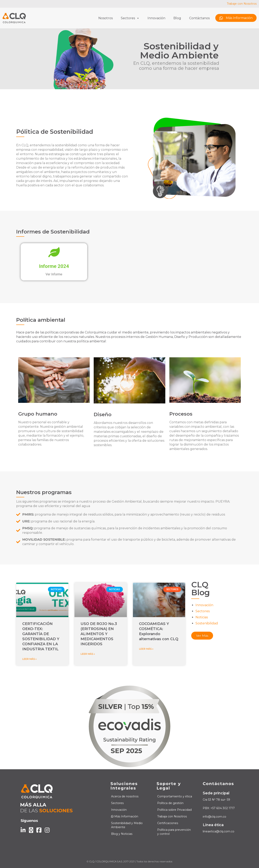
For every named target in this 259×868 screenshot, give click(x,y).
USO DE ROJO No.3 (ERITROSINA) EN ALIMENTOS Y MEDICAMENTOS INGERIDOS (99, 634)
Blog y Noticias (122, 834)
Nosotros (106, 18)
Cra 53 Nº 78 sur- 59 (216, 800)
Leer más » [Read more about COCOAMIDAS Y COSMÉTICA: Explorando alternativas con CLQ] (146, 649)
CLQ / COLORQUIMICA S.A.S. (106, 861)
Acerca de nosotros (125, 796)
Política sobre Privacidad (174, 810)
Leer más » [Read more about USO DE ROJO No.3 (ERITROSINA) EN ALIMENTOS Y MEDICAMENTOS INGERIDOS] (88, 654)
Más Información (236, 18)
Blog (177, 18)
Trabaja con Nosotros (172, 816)
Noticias (202, 617)
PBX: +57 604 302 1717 (219, 808)
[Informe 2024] (54, 252)
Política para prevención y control (174, 832)
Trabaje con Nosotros (242, 4)
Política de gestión (170, 803)
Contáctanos (199, 18)
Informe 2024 (54, 266)
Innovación (156, 18)
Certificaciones (168, 823)
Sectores (130, 18)
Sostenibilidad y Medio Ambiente (127, 825)
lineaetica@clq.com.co (219, 831)
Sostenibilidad (207, 623)
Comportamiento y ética (175, 796)
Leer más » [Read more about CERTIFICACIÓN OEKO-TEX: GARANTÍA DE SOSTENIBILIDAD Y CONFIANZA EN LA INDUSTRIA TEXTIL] (29, 659)
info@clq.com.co (214, 817)
